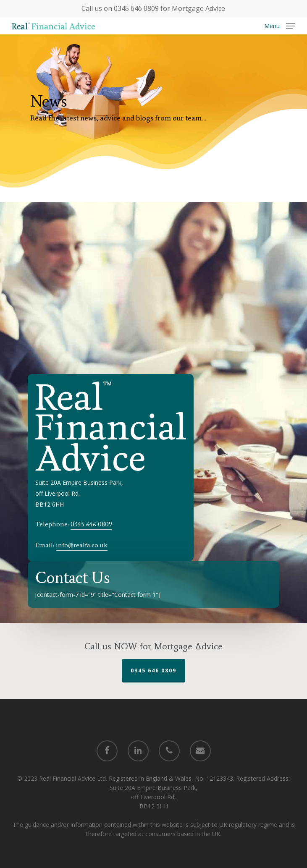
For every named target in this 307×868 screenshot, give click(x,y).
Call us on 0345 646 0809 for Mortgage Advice (153, 8)
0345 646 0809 (91, 524)
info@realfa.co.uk (82, 545)
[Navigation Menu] (280, 25)
